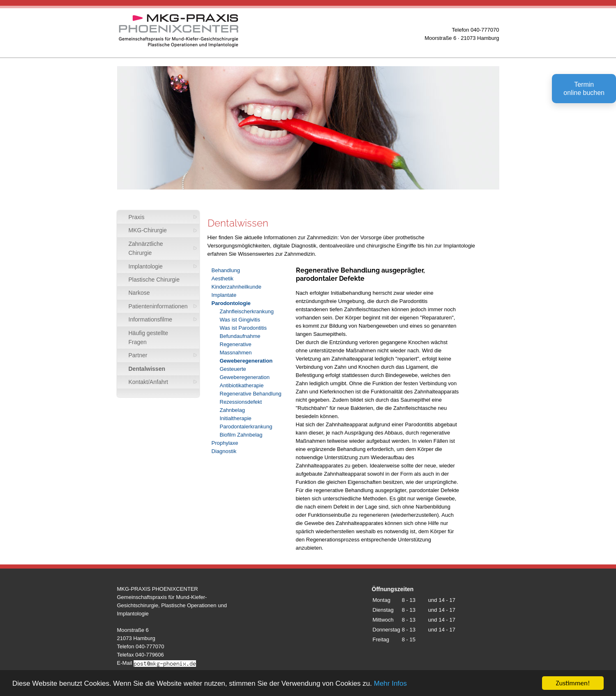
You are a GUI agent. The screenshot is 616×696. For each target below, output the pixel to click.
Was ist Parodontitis (243, 328)
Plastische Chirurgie (154, 280)
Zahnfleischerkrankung (247, 311)
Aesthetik (223, 279)
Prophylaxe (225, 443)
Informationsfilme (151, 319)
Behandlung (226, 270)
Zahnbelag (232, 410)
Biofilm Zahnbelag (241, 435)
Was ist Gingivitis (240, 320)
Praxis (137, 217)
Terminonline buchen (584, 89)
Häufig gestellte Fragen (149, 338)
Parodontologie (231, 303)
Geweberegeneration (246, 361)
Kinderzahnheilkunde (236, 287)
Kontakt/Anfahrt (149, 382)
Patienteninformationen (158, 306)
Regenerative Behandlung (251, 394)
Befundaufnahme (240, 336)
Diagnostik (224, 451)
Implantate (224, 295)
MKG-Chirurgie (148, 230)
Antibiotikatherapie (242, 385)
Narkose (139, 293)
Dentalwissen (147, 369)
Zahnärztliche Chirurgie (146, 248)
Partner (138, 355)
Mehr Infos (390, 684)
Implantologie (146, 266)
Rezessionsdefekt (241, 402)
